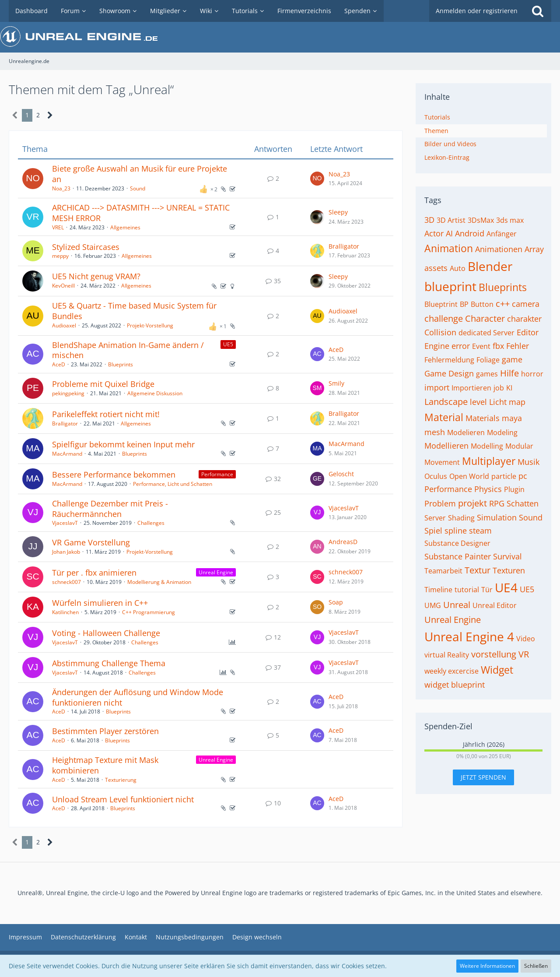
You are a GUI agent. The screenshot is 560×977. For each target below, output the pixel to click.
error (461, 346)
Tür (487, 590)
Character (485, 318)
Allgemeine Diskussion (155, 393)
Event (481, 346)
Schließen (536, 966)
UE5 (527, 589)
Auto (458, 268)
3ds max (510, 220)
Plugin (514, 489)
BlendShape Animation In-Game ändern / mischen (128, 350)
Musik (528, 462)
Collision (440, 332)
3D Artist (451, 220)
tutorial (467, 590)
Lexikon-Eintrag (447, 157)
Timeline (438, 590)
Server (435, 518)
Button (482, 304)
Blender (490, 266)
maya (512, 418)
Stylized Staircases (86, 247)
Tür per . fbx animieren (94, 573)
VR (524, 654)
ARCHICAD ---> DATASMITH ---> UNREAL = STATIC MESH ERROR (141, 213)
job (499, 388)
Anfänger (502, 234)
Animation (449, 248)
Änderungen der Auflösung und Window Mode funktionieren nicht (138, 697)
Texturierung (121, 780)
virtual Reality (447, 655)
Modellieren (446, 446)
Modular (519, 446)
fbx (498, 346)
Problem (440, 503)
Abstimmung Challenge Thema (109, 663)
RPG (497, 503)
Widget (497, 670)
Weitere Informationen (487, 966)
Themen (436, 131)
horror (532, 374)
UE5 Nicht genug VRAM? (96, 276)
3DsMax (481, 220)
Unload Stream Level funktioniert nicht (123, 799)
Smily (336, 383)
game (512, 359)
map (517, 402)
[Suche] (538, 11)
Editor (528, 332)
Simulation (497, 517)
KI (509, 388)
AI (449, 233)
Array (534, 249)
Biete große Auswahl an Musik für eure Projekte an (140, 174)
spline (456, 531)
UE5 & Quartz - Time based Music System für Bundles (134, 311)
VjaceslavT (65, 523)
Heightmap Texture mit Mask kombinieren (105, 765)
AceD (59, 364)
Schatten (523, 503)
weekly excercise (451, 671)
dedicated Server (486, 333)
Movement (442, 462)
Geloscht (341, 474)
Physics (488, 489)
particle (504, 476)
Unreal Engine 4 (469, 636)
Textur (478, 570)
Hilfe (509, 373)
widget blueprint (455, 685)
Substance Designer (457, 543)
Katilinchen (65, 612)
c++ (503, 304)
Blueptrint (441, 304)
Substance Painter (458, 556)
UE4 (506, 587)
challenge (444, 318)
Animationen (499, 249)
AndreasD (343, 542)
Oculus (436, 476)
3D (429, 220)
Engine (437, 346)
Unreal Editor (495, 605)
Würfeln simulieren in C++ (100, 603)
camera (526, 304)
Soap (336, 602)
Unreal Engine (453, 620)
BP (464, 304)
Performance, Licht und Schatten (173, 484)
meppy (60, 256)
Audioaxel (64, 325)
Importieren (471, 388)
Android (470, 233)
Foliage (488, 360)
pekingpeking (68, 393)
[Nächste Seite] (50, 115)
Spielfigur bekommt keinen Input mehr (123, 444)
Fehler (518, 346)
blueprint (450, 286)
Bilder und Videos (450, 144)
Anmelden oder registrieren (477, 11)
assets (436, 268)
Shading (461, 518)
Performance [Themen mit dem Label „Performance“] (217, 474)
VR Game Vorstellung (91, 542)
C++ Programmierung (149, 612)
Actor (434, 233)
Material (444, 417)
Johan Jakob (66, 552)
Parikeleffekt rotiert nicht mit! (106, 414)
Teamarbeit (443, 571)
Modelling (487, 446)
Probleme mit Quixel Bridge (103, 384)
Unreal (457, 605)
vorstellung (494, 654)
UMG (433, 605)
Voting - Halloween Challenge (106, 633)
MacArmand (67, 454)
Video (526, 639)
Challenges (151, 523)
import (437, 387)
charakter (524, 319)
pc (523, 476)
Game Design (449, 373)
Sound (138, 188)
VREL (58, 227)
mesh (435, 432)
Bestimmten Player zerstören (105, 731)
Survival (507, 556)
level (478, 402)
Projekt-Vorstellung (150, 325)
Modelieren (466, 432)
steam (480, 531)
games (487, 374)
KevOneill (63, 286)
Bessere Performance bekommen (114, 474)
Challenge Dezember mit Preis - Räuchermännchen (110, 509)
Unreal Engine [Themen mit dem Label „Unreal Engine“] (216, 572)
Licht (498, 402)
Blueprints (121, 364)
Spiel (433, 531)
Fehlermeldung (449, 360)
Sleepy (338, 212)
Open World (469, 476)
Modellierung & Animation (159, 582)
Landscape (446, 402)
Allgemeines (125, 227)
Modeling (502, 432)
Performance (448, 489)
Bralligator (344, 246)
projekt (472, 503)
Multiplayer (489, 461)
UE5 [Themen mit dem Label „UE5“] (228, 344)
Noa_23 (61, 188)
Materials (483, 418)
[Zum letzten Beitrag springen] (317, 179)
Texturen (509, 570)
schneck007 (66, 582)
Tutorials (437, 117)
